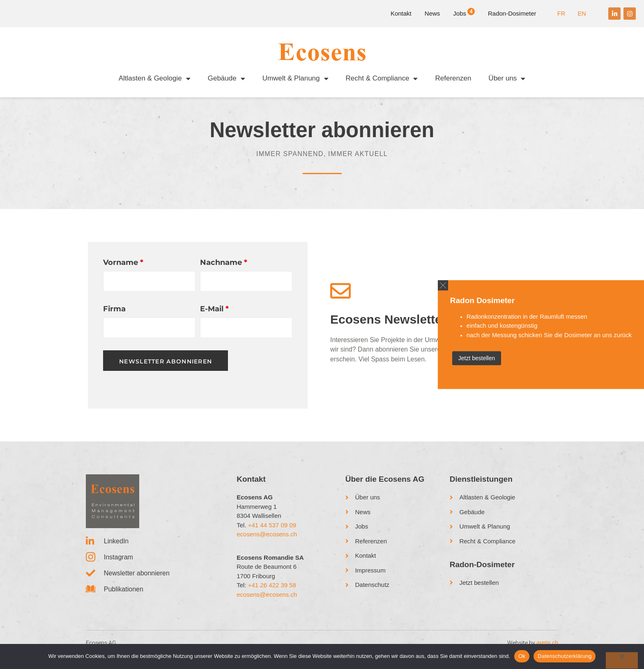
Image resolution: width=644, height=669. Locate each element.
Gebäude (227, 79)
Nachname (224, 270)
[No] (622, 660)
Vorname (123, 270)
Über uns (507, 79)
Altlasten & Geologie (155, 79)
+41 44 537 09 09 (272, 532)
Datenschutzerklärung (565, 656)
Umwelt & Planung (296, 79)
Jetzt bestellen (464, 359)
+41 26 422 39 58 (272, 593)
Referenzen (453, 78)
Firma (114, 317)
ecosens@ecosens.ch (267, 542)
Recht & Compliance (382, 79)
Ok (522, 656)
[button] (430, 284)
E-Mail (214, 317)
